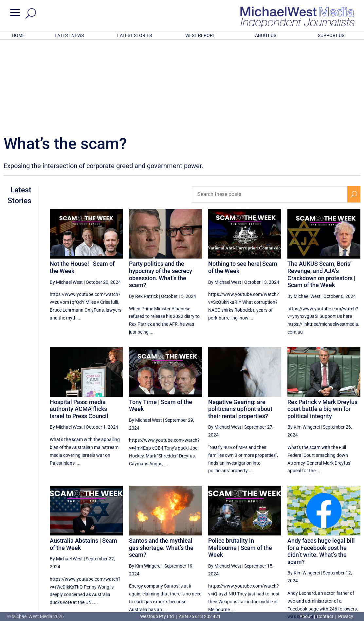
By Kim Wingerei (304, 341)
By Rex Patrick (144, 210)
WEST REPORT (200, 35)
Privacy (346, 616)
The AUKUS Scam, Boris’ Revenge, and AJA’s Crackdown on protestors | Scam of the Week (321, 188)
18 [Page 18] (339, 559)
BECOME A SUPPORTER (331, 581)
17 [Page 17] (322, 559)
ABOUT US (266, 35)
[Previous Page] (257, 559)
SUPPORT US (331, 35)
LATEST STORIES (135, 35)
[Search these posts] (270, 108)
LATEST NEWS (69, 35)
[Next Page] (354, 559)
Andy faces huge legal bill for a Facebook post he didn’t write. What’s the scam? (321, 465)
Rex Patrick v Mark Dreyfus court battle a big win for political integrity (322, 323)
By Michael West (66, 196)
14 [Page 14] (272, 559)
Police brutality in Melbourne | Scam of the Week (240, 462)
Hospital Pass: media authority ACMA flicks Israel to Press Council (79, 323)
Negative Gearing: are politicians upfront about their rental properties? (240, 323)
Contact (325, 616)
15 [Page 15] (289, 559)
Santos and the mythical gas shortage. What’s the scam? (161, 462)
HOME (18, 35)
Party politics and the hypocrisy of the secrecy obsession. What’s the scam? (161, 188)
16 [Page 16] (305, 559)
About (306, 616)
